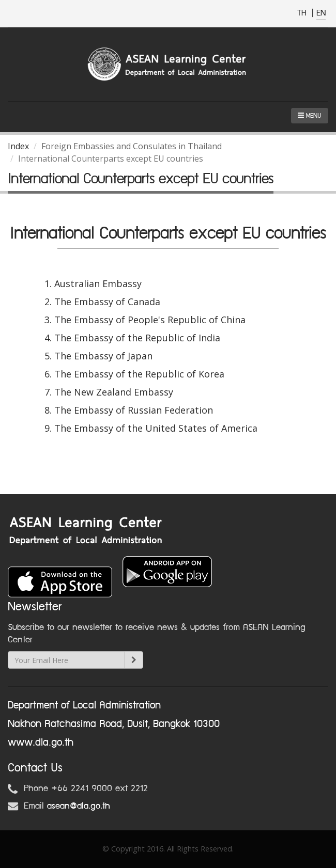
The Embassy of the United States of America (156, 428)
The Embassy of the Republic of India (137, 338)
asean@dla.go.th (79, 806)
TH (303, 13)
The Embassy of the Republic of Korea (139, 374)
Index (18, 146)
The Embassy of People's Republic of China (150, 320)
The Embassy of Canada (107, 302)
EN (321, 13)
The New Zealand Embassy (114, 392)
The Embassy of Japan (103, 356)
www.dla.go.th (41, 743)
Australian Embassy (98, 283)
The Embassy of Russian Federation (134, 410)
